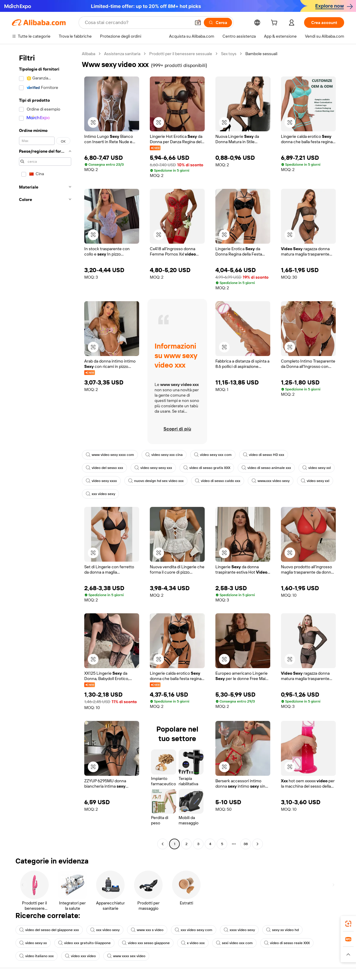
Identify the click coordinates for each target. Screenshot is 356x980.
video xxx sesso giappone (146, 943)
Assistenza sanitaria (122, 54)
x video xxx (193, 943)
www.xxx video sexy (271, 481)
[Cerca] (218, 23)
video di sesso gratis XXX (207, 468)
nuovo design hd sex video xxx (156, 481)
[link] (348, 924)
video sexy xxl (317, 468)
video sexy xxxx (101, 481)
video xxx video (80, 956)
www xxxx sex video (126, 956)
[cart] (275, 23)
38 (246, 844)
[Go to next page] (258, 844)
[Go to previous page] (163, 844)
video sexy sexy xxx (153, 468)
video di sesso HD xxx (264, 455)
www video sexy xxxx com (110, 455)
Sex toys (229, 54)
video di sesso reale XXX (287, 943)
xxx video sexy (100, 494)
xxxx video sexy (239, 930)
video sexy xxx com (213, 455)
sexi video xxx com (234, 943)
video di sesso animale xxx (266, 468)
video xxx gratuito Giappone (84, 943)
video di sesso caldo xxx (218, 481)
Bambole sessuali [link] (261, 54)
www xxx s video (147, 930)
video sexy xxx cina (164, 455)
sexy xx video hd (282, 930)
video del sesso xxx (104, 468)
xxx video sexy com (194, 930)
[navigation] (45, 450)
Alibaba (89, 54)
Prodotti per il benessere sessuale (181, 54)
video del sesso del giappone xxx (49, 930)
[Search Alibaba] (137, 23)
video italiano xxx (36, 956)
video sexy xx (33, 943)
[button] (198, 23)
